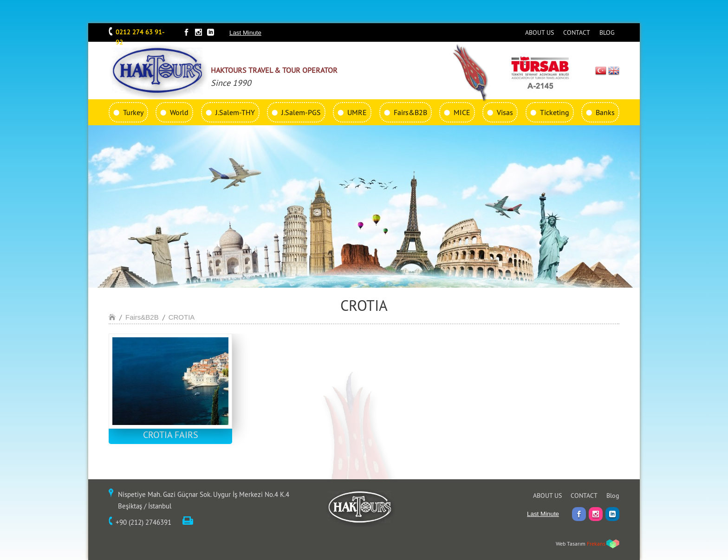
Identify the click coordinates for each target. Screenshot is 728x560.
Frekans (596, 544)
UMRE (357, 112)
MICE (462, 112)
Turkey (133, 112)
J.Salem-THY (235, 112)
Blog (613, 496)
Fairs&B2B (410, 112)
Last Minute (245, 33)
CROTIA (182, 317)
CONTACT (577, 32)
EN (614, 71)
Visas (505, 112)
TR (601, 71)
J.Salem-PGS (301, 112)
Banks (605, 112)
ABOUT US (539, 32)
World (179, 112)
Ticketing (555, 112)
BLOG (607, 32)
